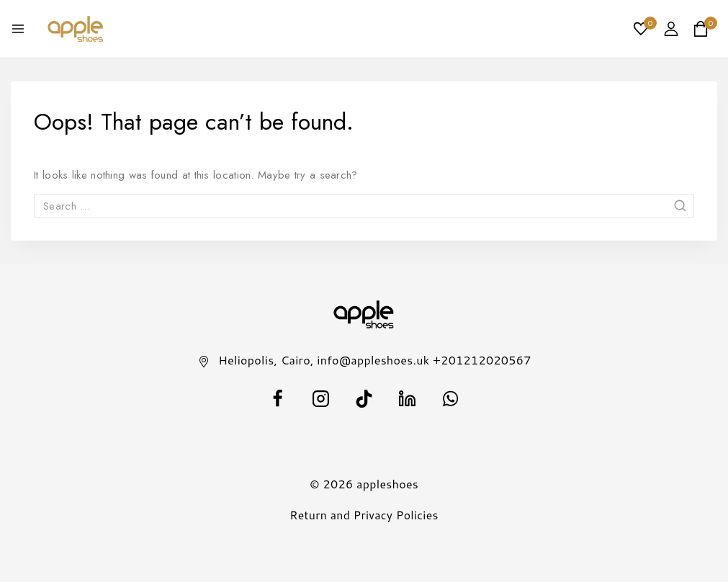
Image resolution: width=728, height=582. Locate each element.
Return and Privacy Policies (364, 515)
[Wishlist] (642, 29)
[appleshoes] (76, 29)
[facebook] (278, 398)
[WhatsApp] (451, 398)
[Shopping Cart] (705, 29)
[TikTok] (364, 398)
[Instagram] (321, 398)
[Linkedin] (408, 398)
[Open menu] (18, 29)
